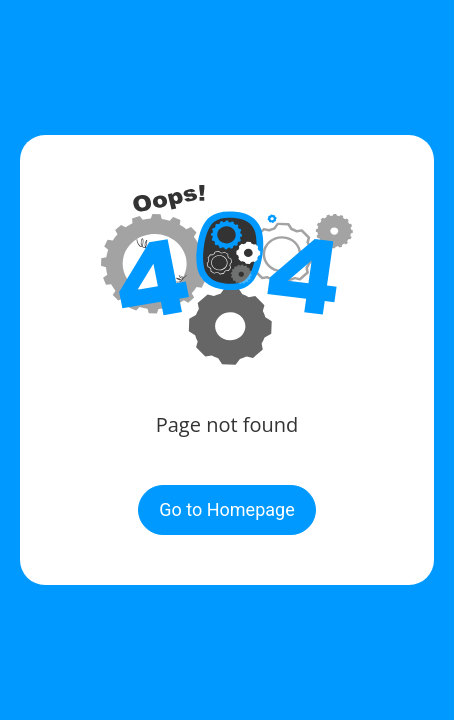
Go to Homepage (226, 509)
